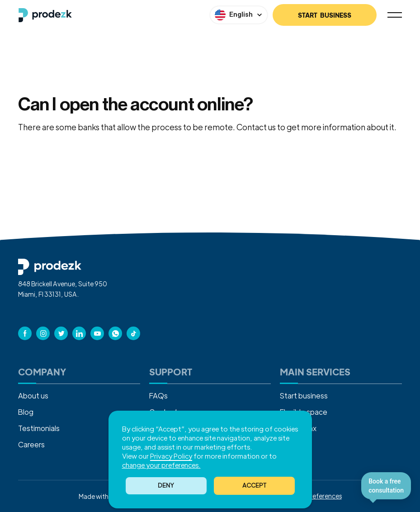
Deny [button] (166, 485)
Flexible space (304, 412)
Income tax (298, 428)
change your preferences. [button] (161, 465)
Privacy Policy (171, 456)
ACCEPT (254, 485)
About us (33, 396)
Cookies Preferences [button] (312, 496)
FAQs (158, 396)
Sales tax (295, 444)
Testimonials (39, 428)
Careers (31, 444)
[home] (45, 15)
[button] (254, 486)
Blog (26, 412)
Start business (304, 396)
